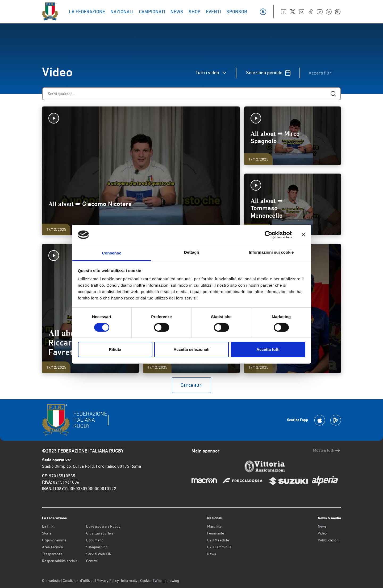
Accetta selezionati (191, 349)
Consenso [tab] (112, 253)
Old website (51, 581)
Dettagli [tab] (191, 252)
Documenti (95, 540)
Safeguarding (97, 547)
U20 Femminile (219, 547)
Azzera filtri (320, 73)
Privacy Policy (108, 581)
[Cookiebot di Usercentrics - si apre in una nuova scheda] (268, 235)
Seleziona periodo (268, 73)
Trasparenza (52, 554)
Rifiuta (115, 349)
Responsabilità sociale (60, 561)
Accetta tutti (268, 349)
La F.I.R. (48, 526)
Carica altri (191, 385)
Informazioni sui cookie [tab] (271, 252)
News (212, 554)
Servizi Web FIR (99, 554)
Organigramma (54, 540)
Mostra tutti (327, 450)
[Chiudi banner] (303, 235)
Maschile (214, 526)
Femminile (216, 533)
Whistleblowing (167, 581)
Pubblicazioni (329, 540)
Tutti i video (211, 73)
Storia (47, 533)
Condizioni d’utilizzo (79, 581)
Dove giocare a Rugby (103, 526)
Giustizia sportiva (100, 533)
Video (322, 533)
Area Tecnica (52, 547)
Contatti (92, 561)
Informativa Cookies (137, 581)
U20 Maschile (218, 540)
